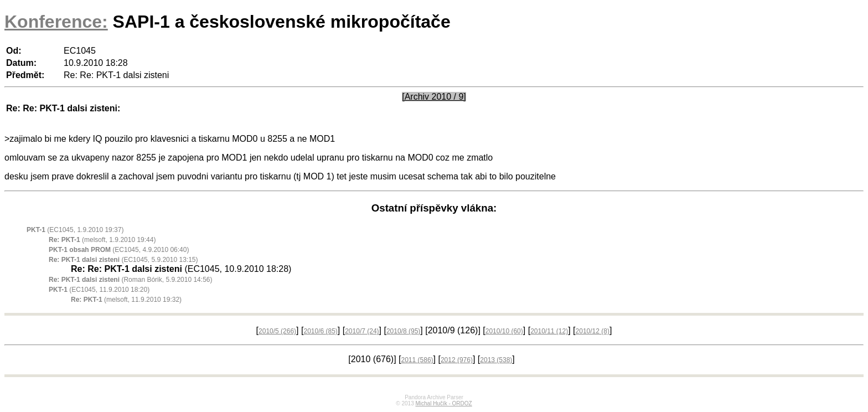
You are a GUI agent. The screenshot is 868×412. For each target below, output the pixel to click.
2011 (417, 360)
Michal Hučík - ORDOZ (443, 403)
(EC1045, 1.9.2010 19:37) (75, 230)
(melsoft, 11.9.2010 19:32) (126, 300)
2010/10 (504, 331)
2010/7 (362, 331)
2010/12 (593, 331)
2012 (457, 360)
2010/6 (320, 331)
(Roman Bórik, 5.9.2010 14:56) (130, 280)
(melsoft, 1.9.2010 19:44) (102, 240)
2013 (496, 360)
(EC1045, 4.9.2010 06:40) (119, 250)
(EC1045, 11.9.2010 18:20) (99, 290)
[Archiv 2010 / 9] (434, 97)
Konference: (56, 22)
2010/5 (277, 331)
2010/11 (549, 331)
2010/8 (403, 331)
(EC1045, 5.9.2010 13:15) (123, 260)
